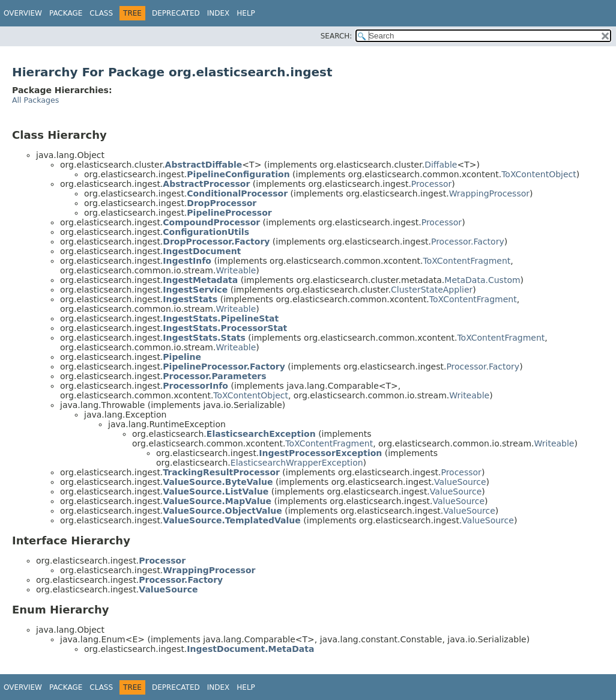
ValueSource (460, 482)
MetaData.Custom (482, 280)
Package (66, 13)
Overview (23, 13)
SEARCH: (337, 36)
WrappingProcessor (489, 193)
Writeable (236, 270)
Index (219, 13)
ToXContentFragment (467, 261)
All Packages (35, 100)
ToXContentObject (539, 174)
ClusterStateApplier (432, 290)
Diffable (441, 165)
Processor (431, 184)
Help (246, 13)
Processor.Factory (468, 242)
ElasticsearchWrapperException (297, 463)
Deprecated (176, 13)
